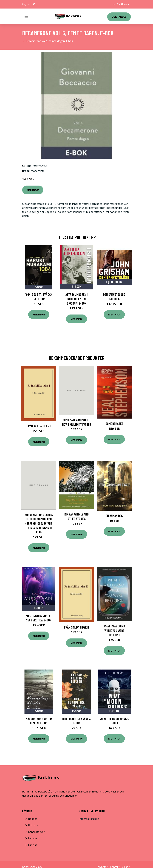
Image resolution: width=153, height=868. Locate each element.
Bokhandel (119, 17)
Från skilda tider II (77, 627)
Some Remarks (114, 424)
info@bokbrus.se (121, 4)
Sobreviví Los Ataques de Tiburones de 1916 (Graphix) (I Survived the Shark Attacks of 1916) (39, 523)
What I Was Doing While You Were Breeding (114, 630)
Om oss (33, 845)
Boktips (33, 819)
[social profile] (34, 4)
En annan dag (114, 516)
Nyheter (33, 838)
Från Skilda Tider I (39, 426)
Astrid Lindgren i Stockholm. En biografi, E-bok (77, 299)
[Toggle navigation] (26, 16)
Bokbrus (33, 825)
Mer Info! (33, 190)
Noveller (42, 166)
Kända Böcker (36, 832)
